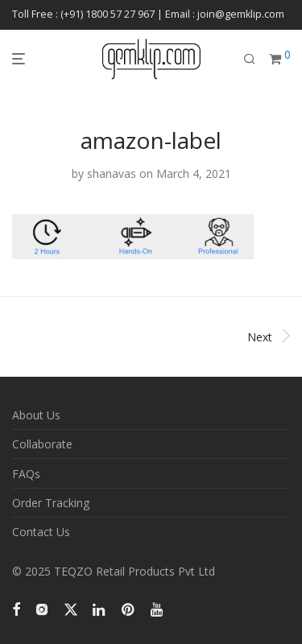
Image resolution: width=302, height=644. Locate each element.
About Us (36, 415)
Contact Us (41, 532)
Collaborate (42, 444)
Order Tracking (51, 503)
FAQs (26, 474)
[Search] (250, 59)
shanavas (112, 173)
